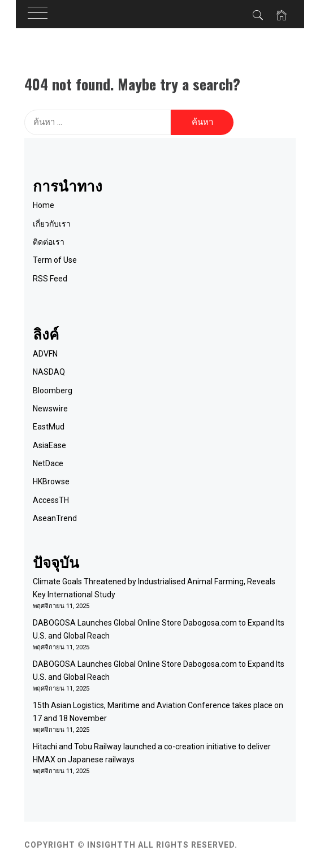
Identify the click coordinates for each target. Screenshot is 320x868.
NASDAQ (49, 372)
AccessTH (51, 500)
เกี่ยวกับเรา (52, 224)
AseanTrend (55, 518)
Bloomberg (53, 390)
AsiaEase (49, 445)
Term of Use (55, 260)
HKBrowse (51, 481)
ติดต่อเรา (49, 242)
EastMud (49, 427)
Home (44, 205)
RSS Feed (50, 279)
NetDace (48, 463)
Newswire (50, 409)
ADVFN (45, 354)
